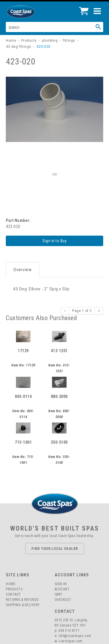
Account (62, 589)
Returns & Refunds (22, 600)
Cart (59, 594)
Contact (13, 594)
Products (14, 589)
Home (11, 584)
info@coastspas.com (75, 636)
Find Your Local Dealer (55, 549)
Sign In (61, 584)
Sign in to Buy (54, 241)
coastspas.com (71, 641)
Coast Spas (31, 12)
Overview (23, 270)
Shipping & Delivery (23, 605)
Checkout (63, 600)
